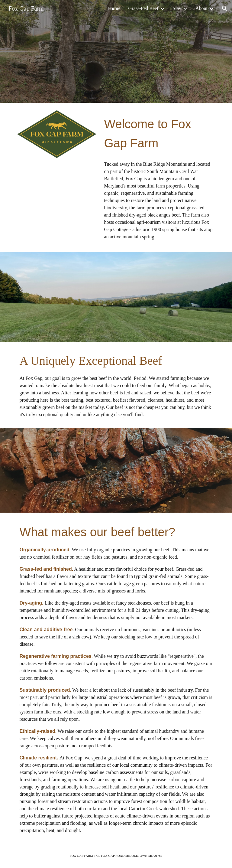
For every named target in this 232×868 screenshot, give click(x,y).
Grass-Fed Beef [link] (143, 8)
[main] (158, 133)
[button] (225, 8)
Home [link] (114, 8)
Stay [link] (177, 8)
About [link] (201, 8)
